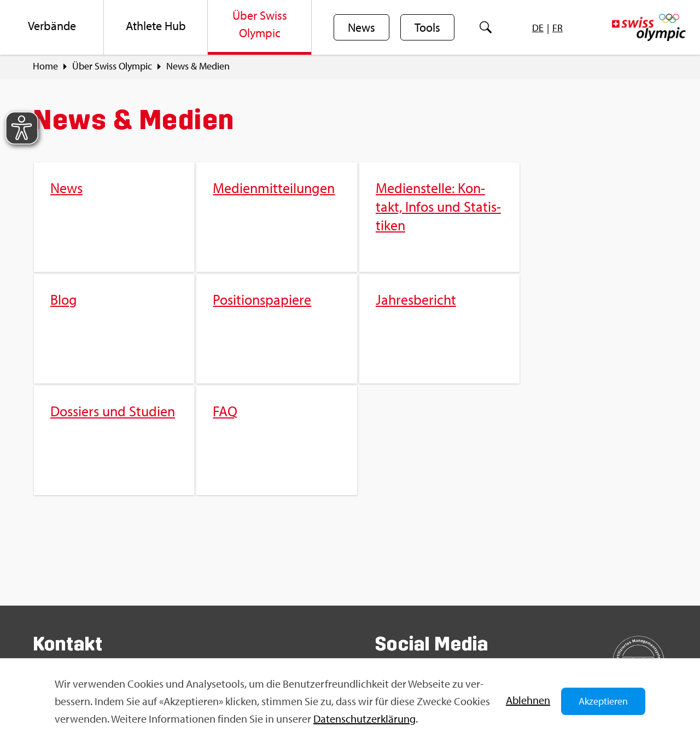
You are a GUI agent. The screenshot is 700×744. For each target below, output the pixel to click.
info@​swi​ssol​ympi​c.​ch (100, 621)
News (361, 28)
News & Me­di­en (198, 66)
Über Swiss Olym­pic (112, 66)
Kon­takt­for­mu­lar (90, 640)
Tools (427, 28)
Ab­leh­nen (528, 700)
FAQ (212, 562)
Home (45, 66)
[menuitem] (52, 27)
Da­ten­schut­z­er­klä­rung (364, 719)
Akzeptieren (603, 701)
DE (538, 28)
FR (558, 28)
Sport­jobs (224, 582)
